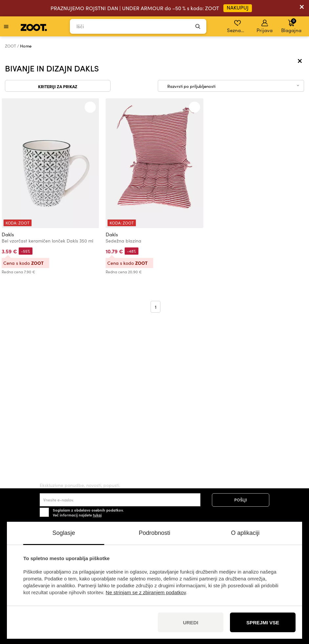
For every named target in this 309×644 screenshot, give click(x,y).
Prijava (265, 27)
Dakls (8, 234)
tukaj (97, 515)
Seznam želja (238, 27)
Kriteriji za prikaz (58, 86)
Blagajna (291, 26)
